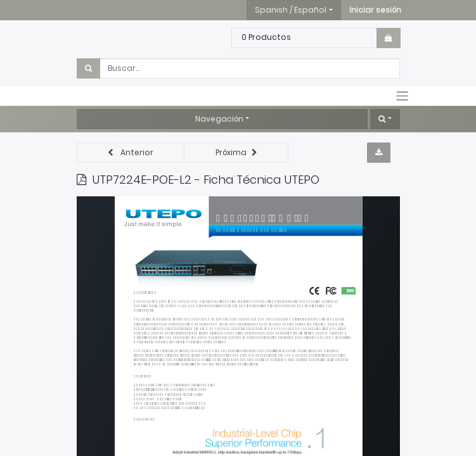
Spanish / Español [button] (291, 10)
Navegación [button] (219, 119)
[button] (375, 10)
